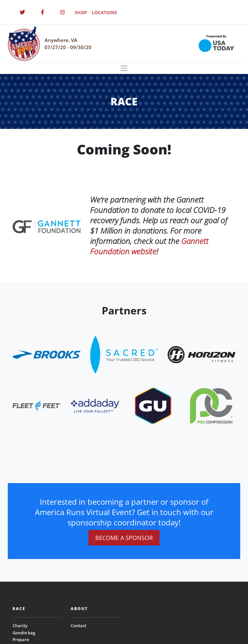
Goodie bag (24, 633)
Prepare (21, 639)
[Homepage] (24, 44)
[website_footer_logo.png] (124, 354)
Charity (20, 626)
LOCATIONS (104, 12)
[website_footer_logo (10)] (153, 405)
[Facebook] (42, 12)
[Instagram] (62, 12)
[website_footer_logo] (46, 354)
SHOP (81, 12)
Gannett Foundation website (149, 246)
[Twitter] (22, 12)
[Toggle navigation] (124, 68)
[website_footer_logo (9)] (211, 405)
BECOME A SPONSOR (124, 538)
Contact (78, 626)
